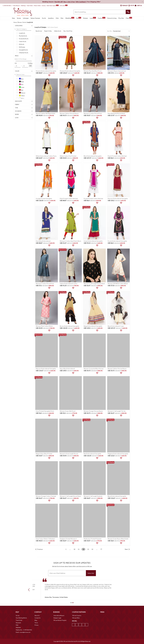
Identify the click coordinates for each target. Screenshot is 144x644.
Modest (85, 18)
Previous (40, 549)
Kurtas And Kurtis (24, 39)
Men (62, 18)
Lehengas (26, 18)
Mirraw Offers (76, 618)
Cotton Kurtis (23, 41)
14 (92, 549)
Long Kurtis (22, 33)
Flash (129, 18)
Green (22, 87)
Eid (79, 18)
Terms (36, 623)
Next (126, 549)
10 (74, 549)
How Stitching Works (21, 618)
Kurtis (44, 18)
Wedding (70, 18)
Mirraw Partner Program (60, 620)
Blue (21, 79)
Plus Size (121, 18)
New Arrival (39, 31)
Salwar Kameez (35, 18)
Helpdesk (18, 627)
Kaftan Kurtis (58, 31)
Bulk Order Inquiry (51, 6)
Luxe (93, 18)
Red (21, 90)
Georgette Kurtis (23, 50)
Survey (44, 6)
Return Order (37, 6)
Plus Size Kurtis (23, 36)
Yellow (22, 95)
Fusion (102, 18)
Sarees (19, 18)
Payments (18, 623)
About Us (37, 615)
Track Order (30, 6)
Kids (57, 18)
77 (101, 549)
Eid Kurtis (22, 44)
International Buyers (59, 615)
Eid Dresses (22, 47)
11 (79, 549)
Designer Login (57, 618)
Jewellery (51, 18)
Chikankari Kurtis (24, 53)
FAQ (17, 625)
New (13, 18)
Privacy (37, 625)
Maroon (22, 93)
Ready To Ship (48, 31)
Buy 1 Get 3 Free (68, 31)
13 (88, 549)
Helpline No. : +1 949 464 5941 (24, 630)
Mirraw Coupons (77, 615)
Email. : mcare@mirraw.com (23, 632)
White (22, 98)
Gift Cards (64, 6)
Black (21, 81)
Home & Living (112, 18)
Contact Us (37, 618)
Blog (36, 620)
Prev (29, 590)
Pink (21, 84)
